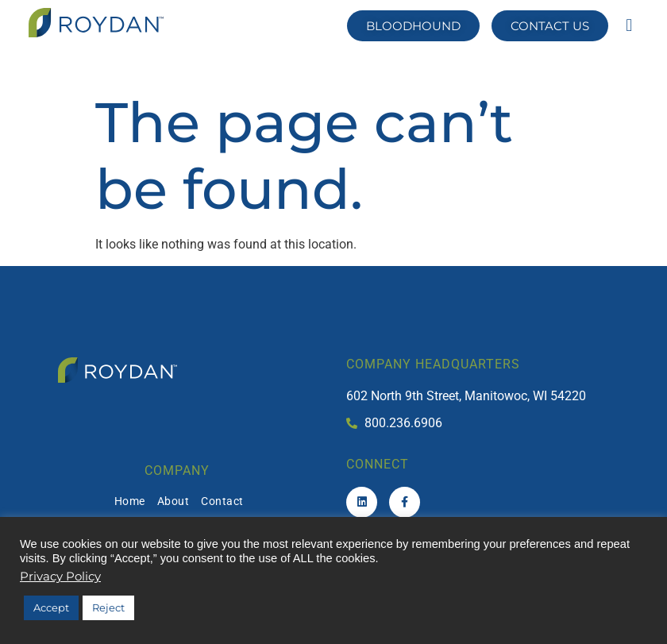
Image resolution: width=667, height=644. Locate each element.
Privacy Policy (60, 577)
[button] (629, 25)
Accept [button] (51, 607)
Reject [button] (108, 607)
